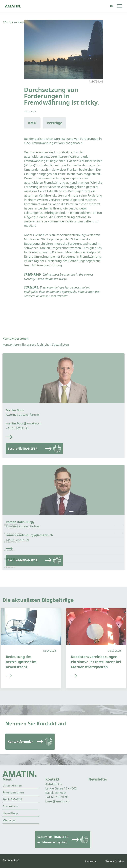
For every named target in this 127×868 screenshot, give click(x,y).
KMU (32, 123)
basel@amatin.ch (57, 801)
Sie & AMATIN (12, 799)
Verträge (54, 123)
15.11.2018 (30, 111)
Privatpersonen (13, 792)
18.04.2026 (49, 651)
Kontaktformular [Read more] (20, 742)
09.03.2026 (115, 651)
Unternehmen (12, 785)
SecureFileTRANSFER (23, 449)
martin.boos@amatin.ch (24, 423)
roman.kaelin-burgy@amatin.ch (29, 535)
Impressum (90, 861)
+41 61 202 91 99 (17, 540)
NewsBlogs (10, 813)
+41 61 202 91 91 (17, 428)
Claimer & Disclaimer (115, 861)
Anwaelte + (10, 806)
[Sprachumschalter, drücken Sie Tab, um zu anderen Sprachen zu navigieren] (112, 6)
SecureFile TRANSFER (53, 840)
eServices (9, 820)
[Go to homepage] (13, 6)
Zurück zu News (13, 22)
